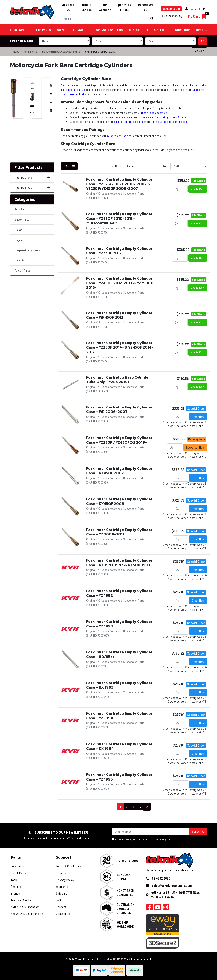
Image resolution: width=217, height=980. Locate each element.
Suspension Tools (118, 136)
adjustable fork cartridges (171, 122)
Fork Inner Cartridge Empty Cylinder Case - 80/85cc (119, 654)
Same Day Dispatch (123, 877)
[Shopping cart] (197, 16)
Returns (61, 873)
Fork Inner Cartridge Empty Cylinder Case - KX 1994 (119, 746)
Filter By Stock (32, 187)
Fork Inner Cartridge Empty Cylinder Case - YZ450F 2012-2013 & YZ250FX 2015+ (120, 283)
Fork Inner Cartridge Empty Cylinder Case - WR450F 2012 (119, 315)
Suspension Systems (27, 250)
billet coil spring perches (128, 122)
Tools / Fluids (23, 270)
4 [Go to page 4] (140, 807)
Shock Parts (22, 220)
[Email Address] (151, 832)
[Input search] (104, 18)
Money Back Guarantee (125, 892)
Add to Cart (198, 189)
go (203, 41)
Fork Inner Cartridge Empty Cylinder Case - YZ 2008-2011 (119, 532)
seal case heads (118, 117)
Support (64, 857)
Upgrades (20, 240)
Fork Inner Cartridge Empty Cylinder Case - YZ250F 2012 (119, 251)
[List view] (73, 166)
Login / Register (198, 9)
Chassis (19, 260)
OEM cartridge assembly (152, 113)
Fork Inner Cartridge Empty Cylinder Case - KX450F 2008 (119, 501)
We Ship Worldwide (125, 924)
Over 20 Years (127, 861)
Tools (14, 880)
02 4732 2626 (172, 16)
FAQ (58, 900)
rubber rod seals (139, 117)
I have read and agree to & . (143, 839)
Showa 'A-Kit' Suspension (27, 914)
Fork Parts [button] (18, 30)
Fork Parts (31, 52)
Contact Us (63, 914)
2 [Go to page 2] (127, 807)
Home (16, 52)
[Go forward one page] (147, 807)
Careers (61, 907)
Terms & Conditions (148, 839)
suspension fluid (76, 90)
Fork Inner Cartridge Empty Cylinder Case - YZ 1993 (119, 624)
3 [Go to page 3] (134, 807)
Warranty (62, 886)
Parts (16, 857)
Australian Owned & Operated (125, 908)
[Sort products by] (189, 166)
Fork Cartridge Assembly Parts (61, 52)
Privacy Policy (166, 839)
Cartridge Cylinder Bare (100, 52)
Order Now (198, 417)
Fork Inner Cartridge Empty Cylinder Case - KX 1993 (119, 685)
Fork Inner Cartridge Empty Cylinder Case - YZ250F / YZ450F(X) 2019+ (119, 440)
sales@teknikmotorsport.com (172, 885)
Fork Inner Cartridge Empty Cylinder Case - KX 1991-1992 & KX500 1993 (119, 562)
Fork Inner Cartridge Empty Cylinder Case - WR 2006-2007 (119, 409)
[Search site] (152, 18)
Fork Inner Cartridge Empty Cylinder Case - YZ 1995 (119, 777)
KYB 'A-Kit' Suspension (25, 907)
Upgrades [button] (79, 30)
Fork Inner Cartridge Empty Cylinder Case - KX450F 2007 (119, 471)
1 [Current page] (120, 807)
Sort (165, 166)
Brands (15, 893)
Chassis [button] (135, 30)
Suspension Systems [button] (108, 30)
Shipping (62, 893)
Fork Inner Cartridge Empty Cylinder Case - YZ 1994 (119, 716)
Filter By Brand (32, 178)
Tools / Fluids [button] (158, 30)
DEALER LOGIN (171, 9)
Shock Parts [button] (42, 30)
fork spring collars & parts (171, 117)
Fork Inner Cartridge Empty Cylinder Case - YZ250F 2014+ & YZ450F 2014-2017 (120, 347)
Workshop (182, 30)
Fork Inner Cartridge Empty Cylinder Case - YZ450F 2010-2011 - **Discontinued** (119, 218)
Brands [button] (202, 30)
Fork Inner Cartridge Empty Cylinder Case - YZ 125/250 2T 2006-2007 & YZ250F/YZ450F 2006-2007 (119, 184)
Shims (18, 230)
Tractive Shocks (21, 900)
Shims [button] (61, 30)
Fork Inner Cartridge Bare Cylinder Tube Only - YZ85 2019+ (118, 380)
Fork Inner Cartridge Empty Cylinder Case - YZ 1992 (119, 593)
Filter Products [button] (28, 167)
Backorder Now (195, 447)
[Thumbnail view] (65, 166)
